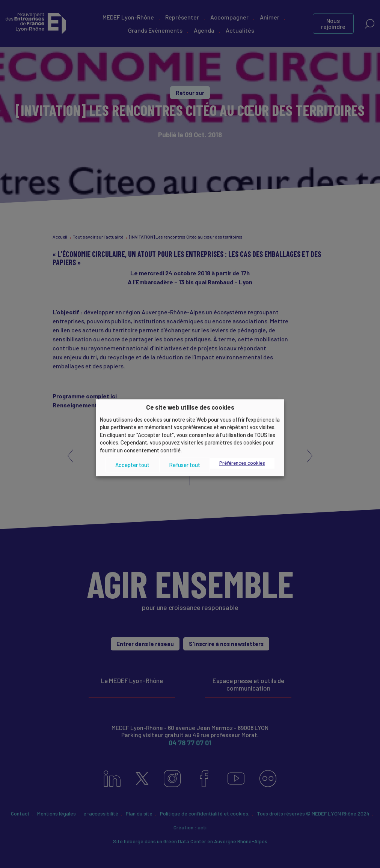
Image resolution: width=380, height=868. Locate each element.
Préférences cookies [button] (242, 463)
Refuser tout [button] (185, 465)
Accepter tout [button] (132, 465)
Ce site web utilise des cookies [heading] (190, 407)
